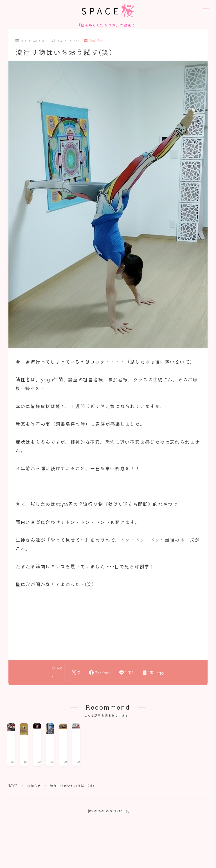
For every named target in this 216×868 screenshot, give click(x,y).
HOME (13, 855)
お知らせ (94, 41)
